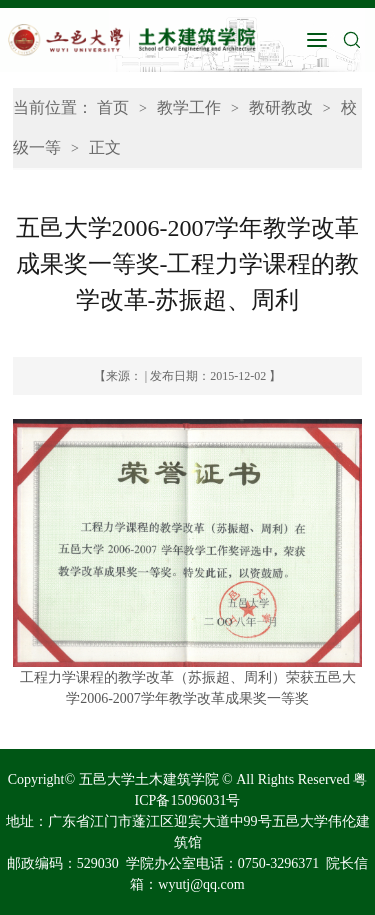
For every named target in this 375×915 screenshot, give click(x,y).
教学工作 (189, 107)
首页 (113, 107)
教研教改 (281, 107)
